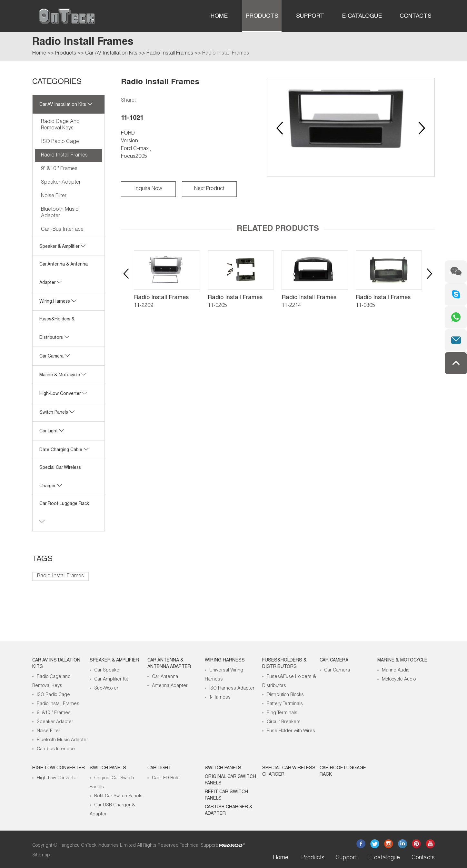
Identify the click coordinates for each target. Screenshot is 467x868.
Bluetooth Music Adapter (60, 213)
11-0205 (217, 306)
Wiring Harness (58, 302)
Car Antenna (165, 677)
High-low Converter (63, 394)
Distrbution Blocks (285, 695)
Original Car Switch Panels (230, 780)
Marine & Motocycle (63, 375)
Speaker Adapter (61, 183)
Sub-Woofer (106, 689)
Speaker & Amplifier (63, 247)
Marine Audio (396, 671)
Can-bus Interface (62, 230)
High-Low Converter (57, 778)
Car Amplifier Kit (111, 680)
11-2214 (291, 306)
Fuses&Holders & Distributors (284, 664)
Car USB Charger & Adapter (229, 811)
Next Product (209, 189)
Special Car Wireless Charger (289, 772)
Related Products (278, 229)
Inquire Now (148, 189)
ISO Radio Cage (60, 142)
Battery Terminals (285, 704)
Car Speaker (108, 671)
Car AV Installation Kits (111, 54)
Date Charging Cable (64, 450)
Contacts (416, 16)
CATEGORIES (57, 82)
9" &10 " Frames (59, 169)
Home (219, 16)
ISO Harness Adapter (232, 689)
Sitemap (41, 855)
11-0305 (365, 306)
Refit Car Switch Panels (118, 796)
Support (310, 16)
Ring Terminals (282, 713)
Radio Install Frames (170, 54)
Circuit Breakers (284, 722)
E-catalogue (362, 16)
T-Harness (220, 698)
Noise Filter (54, 196)
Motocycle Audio (399, 680)
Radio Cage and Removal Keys (60, 125)
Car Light (52, 431)
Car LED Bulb (166, 778)
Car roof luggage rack (343, 772)
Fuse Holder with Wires (291, 731)
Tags (42, 560)
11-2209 (144, 306)
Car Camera (55, 357)
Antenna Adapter (170, 686)
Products (262, 16)
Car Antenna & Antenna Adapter (169, 664)
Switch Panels (57, 413)
